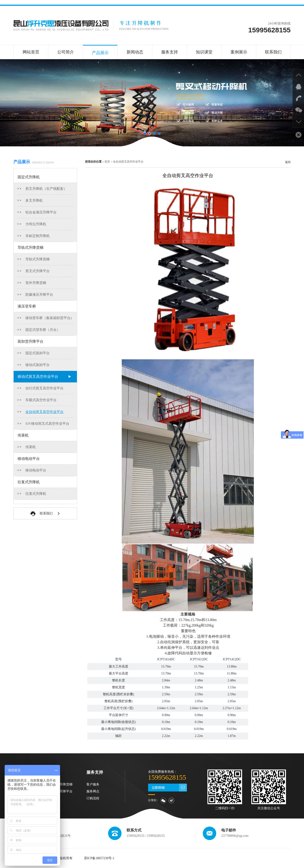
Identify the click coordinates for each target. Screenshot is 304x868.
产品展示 (100, 53)
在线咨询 (259, 10)
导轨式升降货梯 (30, 248)
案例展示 (239, 52)
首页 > (108, 162)
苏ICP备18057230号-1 (99, 858)
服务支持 (170, 52)
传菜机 (23, 435)
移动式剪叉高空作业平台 (38, 377)
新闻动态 (135, 52)
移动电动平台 (29, 459)
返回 (288, 162)
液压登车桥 (27, 306)
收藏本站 (241, 10)
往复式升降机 (29, 482)
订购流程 (93, 798)
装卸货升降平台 (30, 341)
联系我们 (276, 10)
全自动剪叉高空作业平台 (128, 162)
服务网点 (93, 791)
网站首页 (31, 52)
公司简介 (66, 52)
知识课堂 (204, 52)
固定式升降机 (29, 177)
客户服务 (93, 784)
